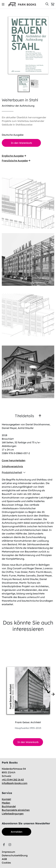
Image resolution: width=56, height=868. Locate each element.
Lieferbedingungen (13, 814)
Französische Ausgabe (16, 161)
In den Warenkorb (28, 742)
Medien (6, 803)
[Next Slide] (50, 46)
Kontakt (6, 799)
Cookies (6, 863)
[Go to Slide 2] (36, 84)
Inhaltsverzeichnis (12, 466)
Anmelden (17, 832)
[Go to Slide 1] (24, 84)
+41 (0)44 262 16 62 (13, 780)
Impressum (8, 852)
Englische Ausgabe (14, 156)
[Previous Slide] (6, 46)
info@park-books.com (15, 783)
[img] (3, 4)
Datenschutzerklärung (15, 855)
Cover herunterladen (14, 460)
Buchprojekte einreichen (16, 810)
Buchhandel (9, 806)
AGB (4, 859)
